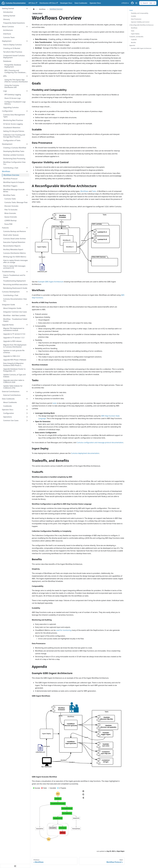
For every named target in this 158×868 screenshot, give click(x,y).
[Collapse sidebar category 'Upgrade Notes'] (27, 325)
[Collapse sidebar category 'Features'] (27, 228)
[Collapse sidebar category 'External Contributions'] (27, 392)
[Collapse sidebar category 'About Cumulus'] (27, 27)
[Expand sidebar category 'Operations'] (27, 417)
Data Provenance (136, 19)
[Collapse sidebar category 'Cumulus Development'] (27, 292)
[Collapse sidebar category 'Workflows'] (27, 171)
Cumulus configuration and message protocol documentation (100, 442)
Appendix (132, 45)
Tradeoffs (134, 40)
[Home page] (34, 9)
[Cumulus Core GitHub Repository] (132, 3)
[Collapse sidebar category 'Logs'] (27, 91)
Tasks (94, 191)
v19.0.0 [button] (124, 3)
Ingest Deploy (135, 34)
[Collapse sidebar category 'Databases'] (27, 61)
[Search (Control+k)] (148, 3)
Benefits (133, 42)
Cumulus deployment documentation (85, 453)
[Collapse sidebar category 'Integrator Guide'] (27, 305)
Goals (131, 10)
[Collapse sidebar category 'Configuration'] (27, 111)
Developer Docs (66, 3)
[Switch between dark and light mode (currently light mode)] (136, 3)
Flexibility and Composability (140, 13)
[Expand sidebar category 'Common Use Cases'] (27, 420)
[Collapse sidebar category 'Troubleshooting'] (27, 272)
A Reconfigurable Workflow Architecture (141, 25)
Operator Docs (95, 3)
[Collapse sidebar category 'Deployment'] (27, 41)
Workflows (84, 191)
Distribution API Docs (49, 3)
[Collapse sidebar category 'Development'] (27, 144)
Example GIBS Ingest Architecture (51, 282)
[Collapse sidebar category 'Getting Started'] (27, 8)
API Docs (33, 3)
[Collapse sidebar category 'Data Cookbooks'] (27, 399)
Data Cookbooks (81, 3)
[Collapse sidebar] (15, 866)
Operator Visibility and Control (140, 22)
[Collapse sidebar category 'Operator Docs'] (27, 410)
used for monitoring (64, 630)
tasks (55, 403)
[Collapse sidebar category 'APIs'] (27, 76)
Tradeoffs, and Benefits (136, 37)
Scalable (133, 16)
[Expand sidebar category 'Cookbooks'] (27, 406)
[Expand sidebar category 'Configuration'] (27, 413)
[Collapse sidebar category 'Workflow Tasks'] (27, 195)
